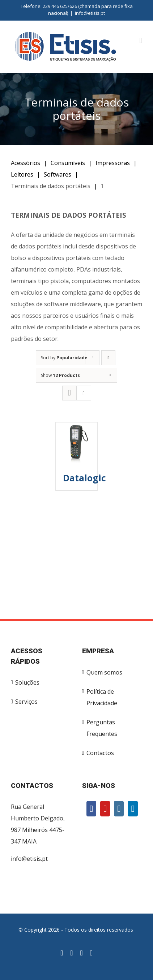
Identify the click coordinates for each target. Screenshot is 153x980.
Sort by (64, 358)
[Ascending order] (108, 358)
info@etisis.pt (90, 13)
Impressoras (113, 163)
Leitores (22, 174)
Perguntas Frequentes (102, 728)
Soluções (27, 682)
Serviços (26, 702)
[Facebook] (91, 809)
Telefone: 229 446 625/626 (49, 6)
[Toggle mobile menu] (141, 41)
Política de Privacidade (102, 697)
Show (60, 375)
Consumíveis (68, 163)
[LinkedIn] (133, 809)
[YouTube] (105, 809)
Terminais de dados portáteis (51, 186)
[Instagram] (119, 809)
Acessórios (25, 163)
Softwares (58, 174)
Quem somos (104, 672)
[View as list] (84, 393)
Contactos (100, 753)
